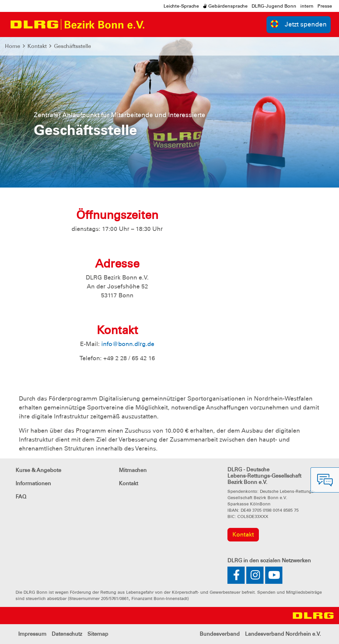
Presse (325, 6)
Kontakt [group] (243, 535)
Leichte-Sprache (181, 6)
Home (13, 46)
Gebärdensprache (225, 6)
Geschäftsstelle (73, 46)
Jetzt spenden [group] (299, 24)
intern (307, 6)
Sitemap (98, 634)
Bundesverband (220, 634)
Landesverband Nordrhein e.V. (283, 634)
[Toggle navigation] (156, 24)
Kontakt (37, 46)
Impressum (32, 634)
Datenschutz (67, 634)
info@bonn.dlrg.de (128, 344)
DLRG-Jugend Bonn (274, 6)
